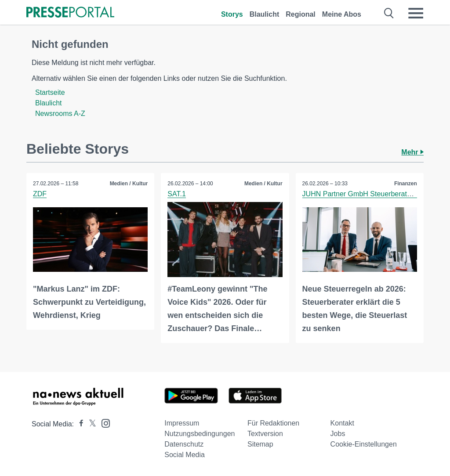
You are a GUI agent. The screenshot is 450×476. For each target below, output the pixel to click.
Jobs (338, 434)
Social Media (185, 455)
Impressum (182, 423)
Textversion (265, 434)
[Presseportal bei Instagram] (103, 423)
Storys (232, 14)
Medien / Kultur (129, 184)
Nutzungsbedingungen (200, 434)
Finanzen (406, 184)
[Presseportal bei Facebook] (79, 424)
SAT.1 (177, 194)
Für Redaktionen (273, 423)
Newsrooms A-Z (60, 114)
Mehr (412, 152)
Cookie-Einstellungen (364, 444)
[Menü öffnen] (416, 13)
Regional (301, 14)
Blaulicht (265, 14)
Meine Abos (342, 14)
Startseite (50, 92)
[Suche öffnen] (389, 13)
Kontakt (342, 423)
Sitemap (260, 444)
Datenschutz (184, 444)
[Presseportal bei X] (90, 424)
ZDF (40, 194)
